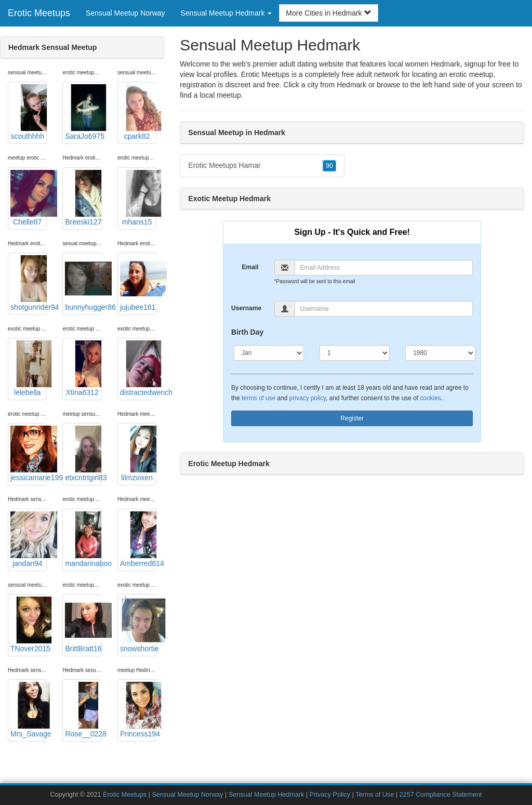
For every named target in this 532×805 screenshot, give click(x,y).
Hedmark (351, 85)
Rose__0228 (83, 710)
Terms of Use (375, 795)
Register (352, 418)
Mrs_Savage (29, 710)
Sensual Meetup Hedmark (267, 795)
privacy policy (308, 398)
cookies (430, 398)
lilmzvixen (138, 454)
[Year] (440, 353)
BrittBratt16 (83, 625)
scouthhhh (29, 112)
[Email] (384, 268)
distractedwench (138, 368)
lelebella (29, 368)
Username (246, 308)
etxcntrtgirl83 (83, 454)
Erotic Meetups (39, 13)
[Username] (384, 309)
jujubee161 (138, 283)
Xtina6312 (83, 368)
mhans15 (138, 198)
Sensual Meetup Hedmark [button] (227, 13)
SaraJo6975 (83, 112)
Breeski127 (83, 198)
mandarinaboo (83, 539)
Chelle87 (29, 198)
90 (329, 166)
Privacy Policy (330, 795)
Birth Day (247, 332)
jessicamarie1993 (29, 454)
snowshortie (138, 625)
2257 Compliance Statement (441, 795)
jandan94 (29, 539)
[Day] (355, 353)
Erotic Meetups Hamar (262, 166)
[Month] (269, 353)
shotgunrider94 (29, 283)
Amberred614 (138, 539)
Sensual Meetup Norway (125, 13)
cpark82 (138, 112)
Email (250, 267)
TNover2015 (29, 625)
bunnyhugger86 (83, 283)
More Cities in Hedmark (328, 13)
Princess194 (138, 710)
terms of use (258, 398)
